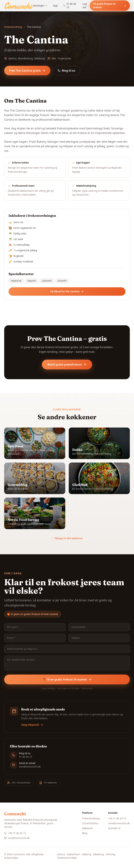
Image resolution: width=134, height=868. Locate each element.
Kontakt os (114, 828)
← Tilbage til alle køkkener (67, 538)
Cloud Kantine (90, 823)
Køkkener (88, 828)
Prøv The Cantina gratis (27, 71)
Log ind (85, 6)
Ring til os (66, 71)
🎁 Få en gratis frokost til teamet (67, 679)
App (55, 6)
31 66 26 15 (70, 6)
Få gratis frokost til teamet (110, 6)
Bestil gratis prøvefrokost (67, 364)
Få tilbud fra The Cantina (67, 291)
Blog (85, 833)
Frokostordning (13, 27)
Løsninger (40, 6)
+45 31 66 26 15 (15, 833)
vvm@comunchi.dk (17, 838)
